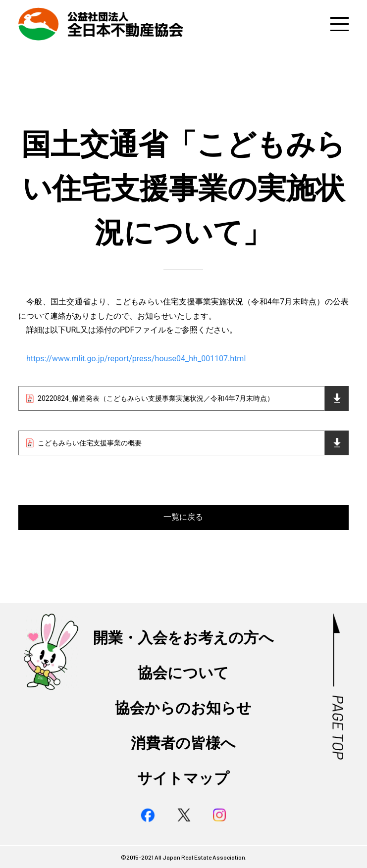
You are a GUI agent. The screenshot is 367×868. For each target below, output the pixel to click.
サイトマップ (183, 778)
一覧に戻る (183, 517)
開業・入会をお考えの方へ (183, 638)
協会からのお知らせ (183, 708)
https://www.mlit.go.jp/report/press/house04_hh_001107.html (136, 359)
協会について (183, 673)
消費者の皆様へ (183, 743)
